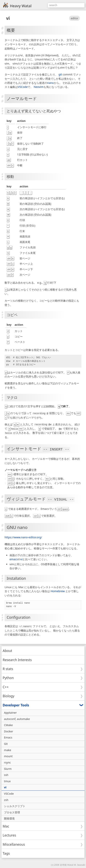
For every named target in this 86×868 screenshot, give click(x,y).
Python (8, 677)
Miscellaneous (14, 843)
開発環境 (9, 817)
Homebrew (58, 590)
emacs (14, 558)
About (7, 650)
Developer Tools (16, 704)
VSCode (23, 87)
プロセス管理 (12, 811)
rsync (7, 761)
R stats (8, 668)
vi (8, 18)
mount (8, 755)
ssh (6, 774)
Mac (6, 825)
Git (6, 743)
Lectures (9, 834)
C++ (6, 686)
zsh (6, 799)
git (60, 74)
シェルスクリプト (15, 805)
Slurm (8, 768)
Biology (9, 695)
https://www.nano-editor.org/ (23, 536)
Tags (6, 852)
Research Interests (17, 659)
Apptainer (10, 711)
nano (51, 83)
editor (75, 18)
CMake (8, 724)
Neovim (39, 87)
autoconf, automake (17, 718)
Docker (9, 730)
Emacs (8, 736)
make (8, 749)
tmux (7, 780)
